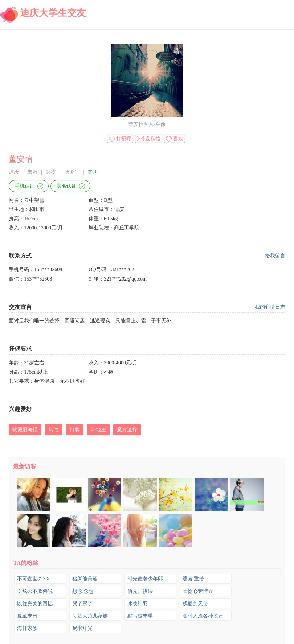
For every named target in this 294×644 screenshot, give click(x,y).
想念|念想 (83, 591)
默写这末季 (140, 616)
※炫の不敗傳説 (35, 591)
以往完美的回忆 (35, 604)
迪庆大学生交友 (53, 13)
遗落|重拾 (193, 579)
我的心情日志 (270, 307)
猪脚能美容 (85, 579)
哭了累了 (82, 604)
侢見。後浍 (140, 591)
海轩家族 (27, 628)
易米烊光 (82, 628)
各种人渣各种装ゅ (203, 616)
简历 (93, 172)
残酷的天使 (195, 604)
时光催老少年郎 (145, 579)
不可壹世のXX (33, 579)
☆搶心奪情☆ (198, 591)
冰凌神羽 (138, 604)
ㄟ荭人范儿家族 (90, 616)
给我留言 (275, 256)
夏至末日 (27, 616)
